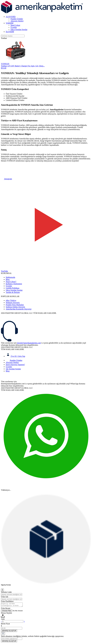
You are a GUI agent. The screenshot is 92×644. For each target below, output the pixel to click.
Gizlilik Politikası (13, 288)
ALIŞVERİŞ (11, 17)
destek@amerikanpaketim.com (29, 343)
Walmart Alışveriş (13, 303)
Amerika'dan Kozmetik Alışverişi (19, 309)
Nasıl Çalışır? (11, 282)
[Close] (3, 634)
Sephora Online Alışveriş (15, 307)
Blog (8, 279)
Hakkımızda (10, 277)
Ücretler (14, 27)
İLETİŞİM (10, 32)
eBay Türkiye (11, 300)
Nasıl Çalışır (15, 25)
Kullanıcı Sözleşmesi (14, 284)
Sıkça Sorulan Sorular (19, 30)
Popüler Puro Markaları (15, 305)
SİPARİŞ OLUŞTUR (9, 631)
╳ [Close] (2, 590)
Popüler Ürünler (17, 19)
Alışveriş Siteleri (17, 21)
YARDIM (10, 23)
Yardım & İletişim (13, 292)
